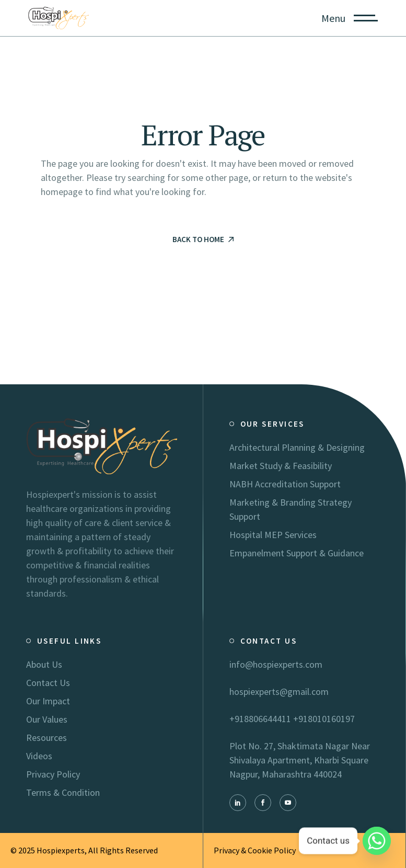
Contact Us (48, 683)
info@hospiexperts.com (276, 664)
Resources (47, 738)
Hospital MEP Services (273, 535)
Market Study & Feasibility (281, 466)
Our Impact (48, 701)
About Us (44, 664)
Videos (39, 756)
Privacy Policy (53, 774)
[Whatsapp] (377, 841)
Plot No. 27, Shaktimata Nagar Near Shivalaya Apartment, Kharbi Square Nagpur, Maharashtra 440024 (300, 760)
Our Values (47, 719)
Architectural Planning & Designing (297, 447)
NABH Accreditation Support (285, 484)
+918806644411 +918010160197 (292, 719)
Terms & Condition (63, 792)
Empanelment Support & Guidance (297, 553)
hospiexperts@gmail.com (279, 692)
